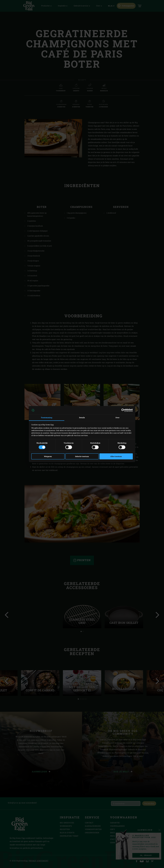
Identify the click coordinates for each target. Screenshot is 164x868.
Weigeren (48, 456)
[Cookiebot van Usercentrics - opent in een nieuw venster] (122, 410)
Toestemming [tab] (47, 418)
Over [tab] (118, 418)
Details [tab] (82, 418)
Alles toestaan (116, 456)
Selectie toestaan (82, 456)
